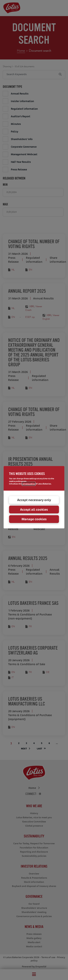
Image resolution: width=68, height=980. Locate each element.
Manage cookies (34, 519)
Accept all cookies (34, 509)
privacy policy (29, 484)
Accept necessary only (34, 500)
